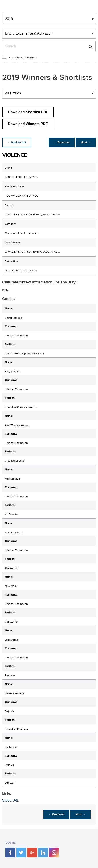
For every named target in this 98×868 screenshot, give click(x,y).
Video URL (10, 800)
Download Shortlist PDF (28, 112)
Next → (86, 142)
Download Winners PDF (28, 124)
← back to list (17, 142)
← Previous (61, 142)
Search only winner (23, 58)
